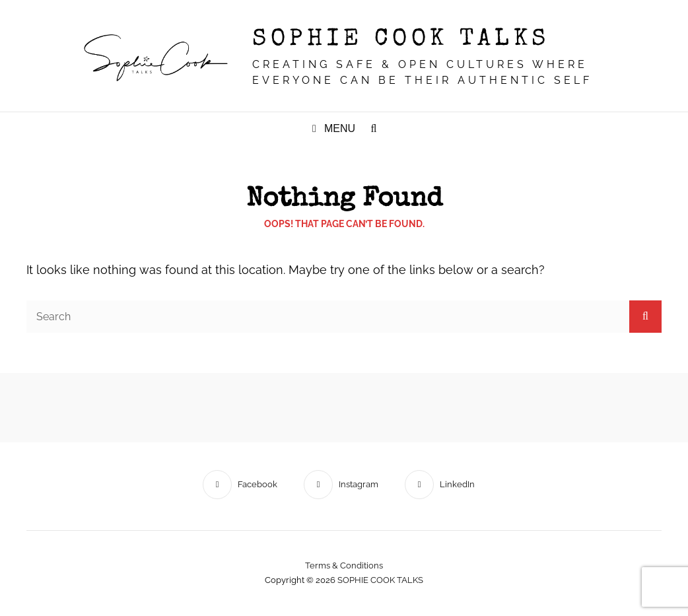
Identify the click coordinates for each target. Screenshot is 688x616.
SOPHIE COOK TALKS (401, 40)
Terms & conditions (344, 565)
